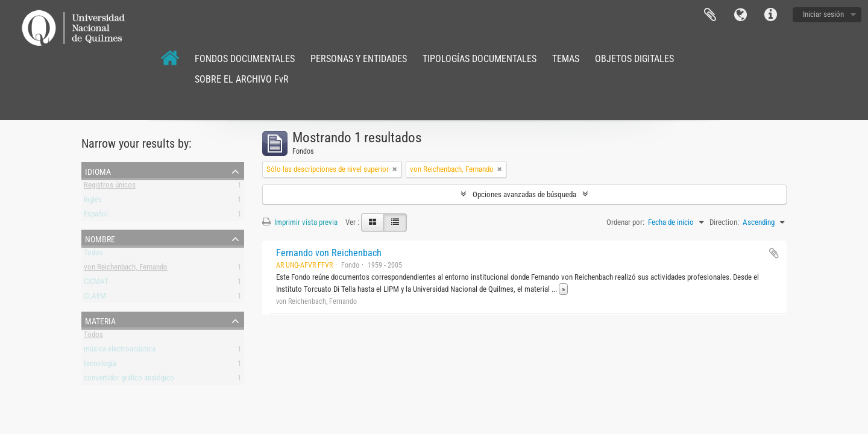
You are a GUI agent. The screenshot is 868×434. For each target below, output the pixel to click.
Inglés (93, 202)
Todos (93, 255)
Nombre (100, 238)
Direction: (724, 222)
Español (96, 216)
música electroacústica (120, 351)
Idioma (740, 15)
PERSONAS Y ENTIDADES (359, 59)
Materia (100, 320)
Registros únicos (110, 187)
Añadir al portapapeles (774, 253)
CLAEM (95, 298)
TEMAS (566, 59)
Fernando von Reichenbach (329, 253)
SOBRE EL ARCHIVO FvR (242, 79)
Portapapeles (710, 15)
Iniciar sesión (823, 14)
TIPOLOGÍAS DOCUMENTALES (480, 59)
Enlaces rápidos (770, 15)
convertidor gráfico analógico (129, 380)
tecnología (100, 366)
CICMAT (96, 284)
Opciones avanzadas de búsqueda (524, 194)
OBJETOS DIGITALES (634, 59)
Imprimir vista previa (300, 222)
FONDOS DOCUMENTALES (245, 59)
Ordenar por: (625, 222)
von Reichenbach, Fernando (126, 269)
